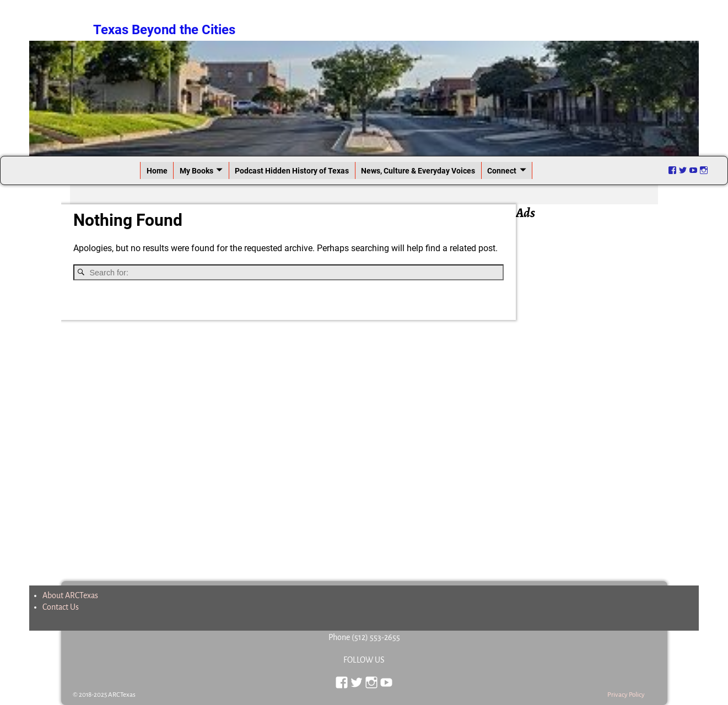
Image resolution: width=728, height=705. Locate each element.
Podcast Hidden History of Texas (292, 171)
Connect (502, 171)
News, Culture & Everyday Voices (418, 171)
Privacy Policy (626, 695)
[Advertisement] (592, 388)
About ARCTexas (70, 595)
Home (157, 171)
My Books (196, 171)
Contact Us (61, 607)
